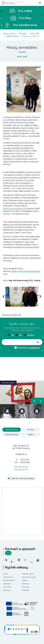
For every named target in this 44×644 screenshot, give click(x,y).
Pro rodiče (25, 11)
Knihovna (26, 584)
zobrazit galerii (8, 383)
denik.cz (15, 271)
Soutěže (22, 52)
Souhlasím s (27, 348)
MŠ (19, 335)
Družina (29, 335)
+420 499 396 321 (21, 467)
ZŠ (11, 335)
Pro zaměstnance (25, 25)
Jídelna (31, 435)
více (8, 553)
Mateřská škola (12, 435)
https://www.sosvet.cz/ (14, 208)
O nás (5, 574)
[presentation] (4, 297)
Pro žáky (25, 18)
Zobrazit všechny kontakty (21, 478)
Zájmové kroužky (29, 577)
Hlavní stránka (9, 34)
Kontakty (26, 587)
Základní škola (12, 36)
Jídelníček (7, 584)
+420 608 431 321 (21, 470)
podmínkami (34, 348)
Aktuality (23, 34)
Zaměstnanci (8, 577)
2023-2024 (34, 34)
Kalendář (26, 590)
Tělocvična (7, 587)
